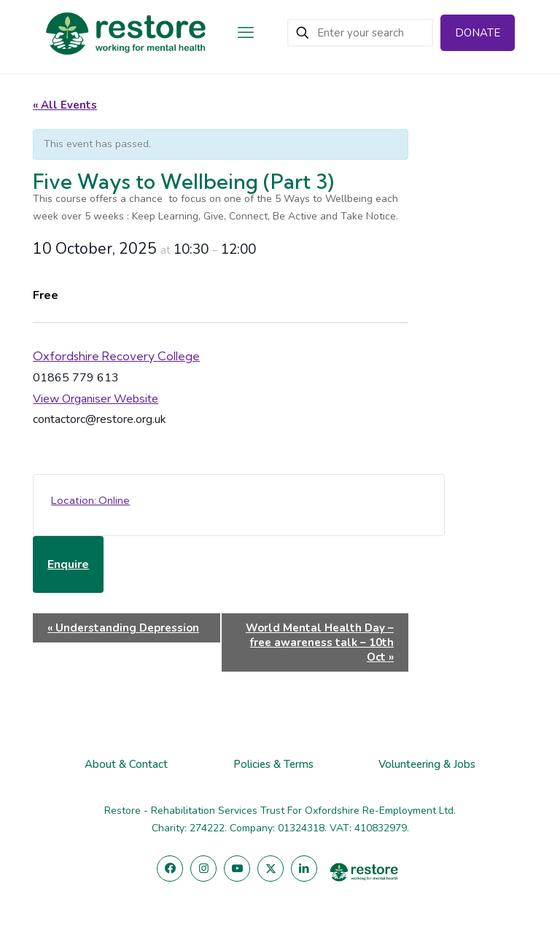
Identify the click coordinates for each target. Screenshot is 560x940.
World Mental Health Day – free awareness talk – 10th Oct (320, 642)
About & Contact (126, 764)
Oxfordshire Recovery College (116, 356)
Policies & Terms (273, 764)
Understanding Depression (123, 628)
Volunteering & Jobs (427, 764)
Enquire (68, 564)
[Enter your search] (360, 33)
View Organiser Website (96, 399)
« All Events (65, 105)
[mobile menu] (246, 33)
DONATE (478, 33)
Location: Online (90, 500)
